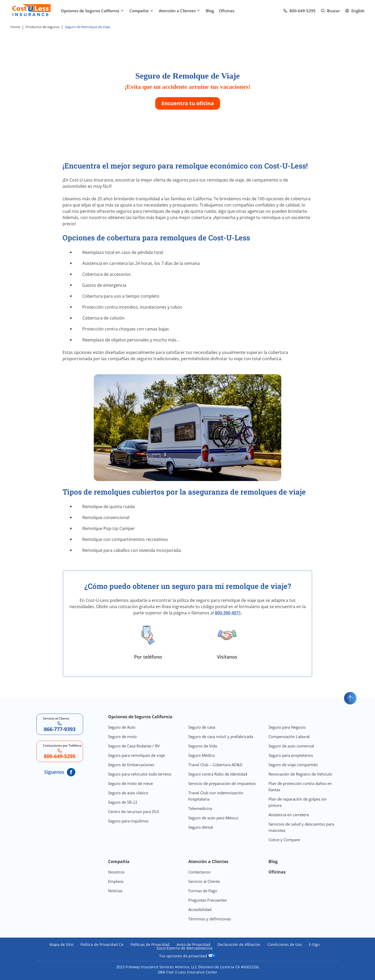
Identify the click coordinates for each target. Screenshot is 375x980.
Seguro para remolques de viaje (136, 755)
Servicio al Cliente (204, 881)
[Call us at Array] (299, 11)
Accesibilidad (200, 909)
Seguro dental (201, 827)
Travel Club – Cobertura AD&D (215, 765)
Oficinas (227, 11)
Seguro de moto (122, 736)
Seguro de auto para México (213, 818)
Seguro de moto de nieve (130, 783)
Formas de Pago (203, 891)
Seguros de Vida (203, 746)
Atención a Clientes (180, 11)
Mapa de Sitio (61, 945)
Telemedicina (200, 808)
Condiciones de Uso (285, 945)
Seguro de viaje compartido (293, 765)
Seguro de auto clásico (128, 793)
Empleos (116, 881)
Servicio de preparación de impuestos (222, 783)
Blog (210, 11)
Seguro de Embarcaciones (131, 765)
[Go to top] (350, 698)
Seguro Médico (202, 755)
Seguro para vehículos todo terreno (140, 774)
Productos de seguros (42, 27)
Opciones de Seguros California (93, 11)
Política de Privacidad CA (102, 945)
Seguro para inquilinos (128, 821)
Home (15, 27)
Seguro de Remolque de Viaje (87, 27)
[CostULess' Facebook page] (71, 772)
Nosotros (116, 872)
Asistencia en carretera (289, 815)
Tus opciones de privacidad (187, 956)
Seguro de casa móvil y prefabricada (221, 736)
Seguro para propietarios (291, 755)
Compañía (142, 11)
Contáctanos (199, 872)
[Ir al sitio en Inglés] (355, 11)
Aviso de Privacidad (193, 945)
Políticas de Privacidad (150, 945)
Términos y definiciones (210, 919)
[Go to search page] (330, 11)
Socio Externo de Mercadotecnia (185, 948)
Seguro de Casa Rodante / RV (134, 746)
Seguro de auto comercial (291, 746)
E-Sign (314, 945)
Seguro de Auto (122, 727)
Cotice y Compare (284, 840)
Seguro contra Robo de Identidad (218, 774)
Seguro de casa (202, 727)
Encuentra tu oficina (188, 103)
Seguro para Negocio (287, 727)
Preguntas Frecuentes (208, 900)
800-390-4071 (228, 613)
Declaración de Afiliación (239, 945)
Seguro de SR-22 (123, 802)
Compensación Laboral (289, 736)
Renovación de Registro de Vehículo (300, 774)
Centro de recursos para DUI (133, 812)
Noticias (115, 891)
